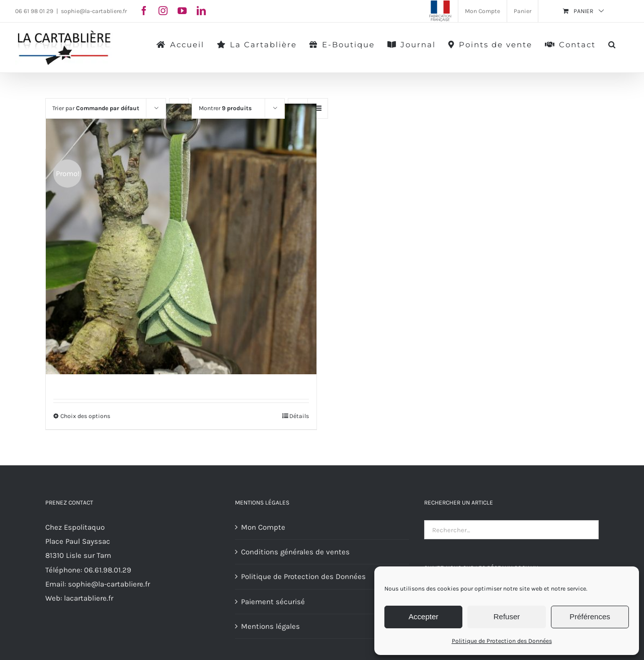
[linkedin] (201, 11)
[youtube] (182, 11)
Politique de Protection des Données (502, 641)
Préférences (590, 616)
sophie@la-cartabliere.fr (94, 11)
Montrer (225, 108)
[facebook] (144, 11)
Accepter (423, 616)
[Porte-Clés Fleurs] (181, 239)
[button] (612, 44)
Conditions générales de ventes (295, 552)
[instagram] (163, 11)
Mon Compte (263, 527)
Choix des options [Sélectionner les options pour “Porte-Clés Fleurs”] (85, 416)
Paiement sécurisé (273, 602)
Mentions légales (270, 626)
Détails (299, 416)
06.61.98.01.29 (108, 570)
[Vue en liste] (318, 108)
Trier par (96, 108)
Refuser (507, 616)
